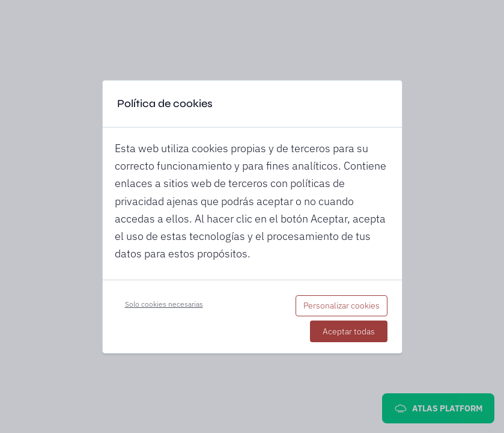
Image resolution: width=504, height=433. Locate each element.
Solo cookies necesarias (164, 304)
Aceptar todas (349, 331)
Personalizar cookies (342, 306)
